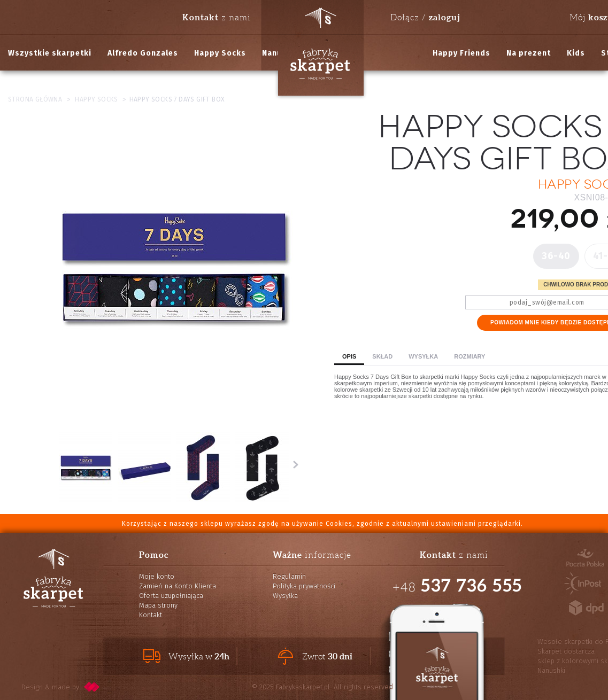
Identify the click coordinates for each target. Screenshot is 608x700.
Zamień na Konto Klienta (178, 586)
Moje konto (157, 576)
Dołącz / (425, 17)
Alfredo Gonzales (143, 53)
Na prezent (529, 53)
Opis (349, 356)
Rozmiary (470, 356)
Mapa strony (158, 605)
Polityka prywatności (304, 586)
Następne (295, 464)
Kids (576, 53)
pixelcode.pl (92, 687)
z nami (217, 17)
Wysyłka (423, 356)
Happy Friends (461, 53)
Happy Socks (220, 53)
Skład (382, 356)
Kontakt (151, 615)
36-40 (556, 256)
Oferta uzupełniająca (171, 596)
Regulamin (289, 576)
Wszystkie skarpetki (50, 53)
